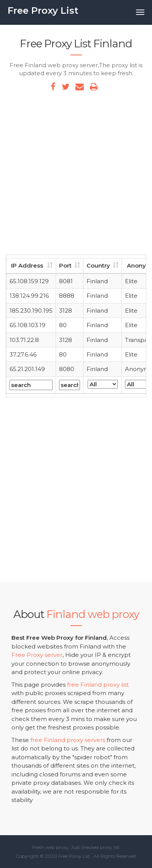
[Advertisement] (76, 175)
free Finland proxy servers (68, 740)
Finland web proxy (93, 614)
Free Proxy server (37, 655)
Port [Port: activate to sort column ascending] (65, 265)
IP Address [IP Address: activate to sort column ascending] (27, 265)
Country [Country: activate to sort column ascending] (98, 265)
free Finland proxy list (98, 685)
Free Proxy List (43, 10)
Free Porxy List (74, 856)
